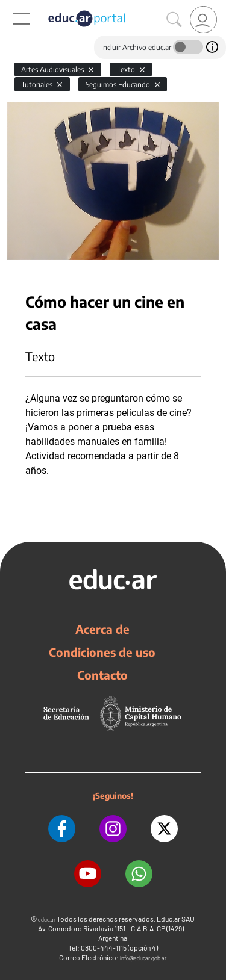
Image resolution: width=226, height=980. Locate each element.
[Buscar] (174, 20)
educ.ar (47, 920)
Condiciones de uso (102, 652)
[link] (203, 20)
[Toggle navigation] (11, 7)
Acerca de (102, 629)
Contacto (102, 675)
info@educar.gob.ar (143, 958)
